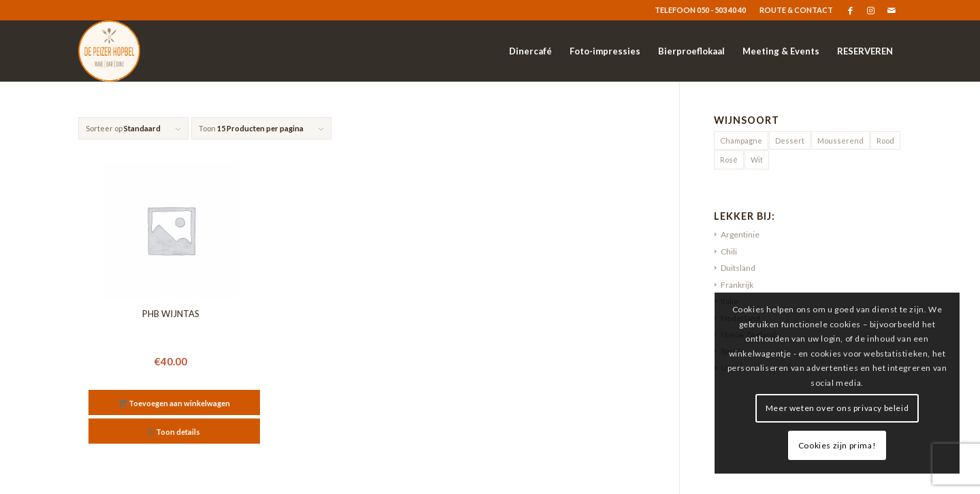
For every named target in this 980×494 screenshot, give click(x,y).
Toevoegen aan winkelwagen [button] (174, 405)
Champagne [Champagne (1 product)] (741, 141)
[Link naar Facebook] (850, 10)
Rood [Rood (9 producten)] (885, 141)
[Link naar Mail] (892, 10)
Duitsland (738, 268)
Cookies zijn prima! (837, 445)
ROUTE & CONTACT (796, 10)
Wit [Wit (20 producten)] (757, 160)
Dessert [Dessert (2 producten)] (790, 141)
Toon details (175, 433)
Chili (729, 251)
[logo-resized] (109, 51)
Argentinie (740, 234)
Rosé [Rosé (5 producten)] (729, 160)
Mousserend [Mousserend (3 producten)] (840, 141)
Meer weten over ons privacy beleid (837, 408)
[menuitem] (793, 10)
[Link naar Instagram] (871, 10)
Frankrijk (737, 285)
